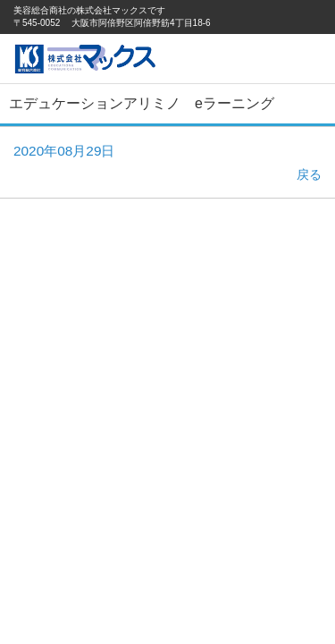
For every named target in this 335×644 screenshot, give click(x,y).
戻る (309, 174)
